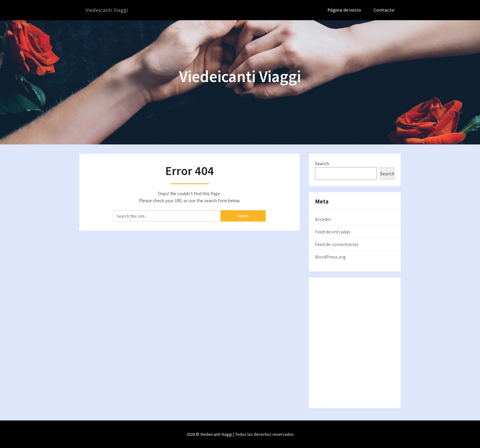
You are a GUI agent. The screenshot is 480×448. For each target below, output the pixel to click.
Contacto (385, 10)
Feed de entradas (333, 231)
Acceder (323, 219)
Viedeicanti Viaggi (108, 10)
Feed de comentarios (337, 244)
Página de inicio (346, 10)
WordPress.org (330, 256)
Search (322, 163)
